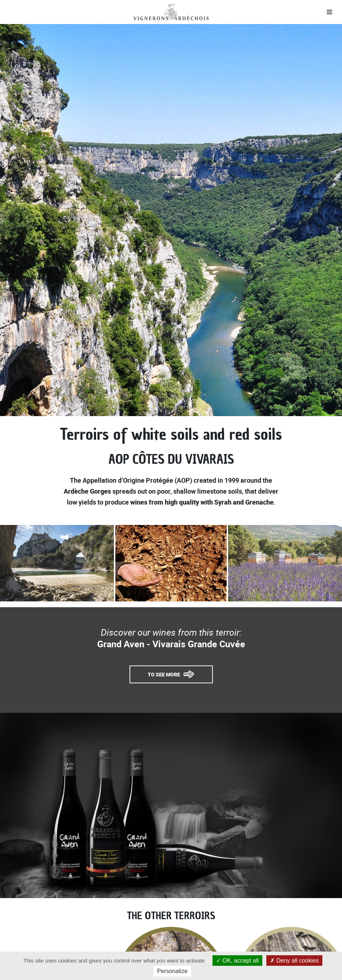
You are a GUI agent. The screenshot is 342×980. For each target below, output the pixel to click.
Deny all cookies (294, 961)
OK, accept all (237, 961)
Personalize (172, 971)
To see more (164, 674)
